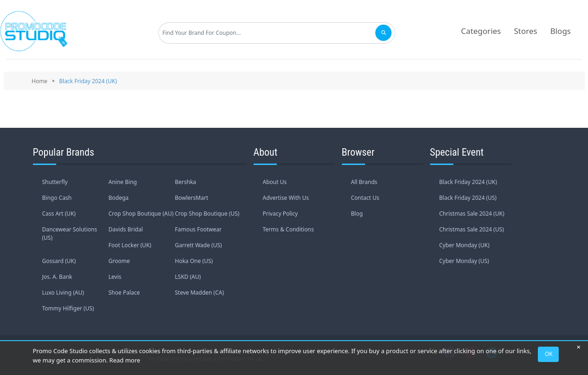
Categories (481, 31)
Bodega (119, 198)
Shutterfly (55, 182)
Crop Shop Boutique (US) (207, 214)
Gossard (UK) (59, 261)
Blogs (561, 31)
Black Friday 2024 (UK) (468, 182)
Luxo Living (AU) (63, 293)
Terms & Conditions (288, 229)
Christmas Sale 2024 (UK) (472, 214)
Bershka (186, 182)
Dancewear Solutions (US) (70, 234)
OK (549, 354)
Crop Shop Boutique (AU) (141, 214)
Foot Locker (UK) (130, 245)
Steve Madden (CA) (200, 293)
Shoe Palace (124, 293)
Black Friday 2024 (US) (468, 198)
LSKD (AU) (188, 277)
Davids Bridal (126, 229)
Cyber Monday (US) (464, 261)
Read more (125, 360)
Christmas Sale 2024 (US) (472, 229)
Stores (526, 31)
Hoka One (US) (194, 261)
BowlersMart (192, 198)
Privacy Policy (281, 214)
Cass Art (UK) (59, 214)
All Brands (364, 182)
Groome (119, 261)
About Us (275, 182)
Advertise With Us (286, 198)
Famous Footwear (199, 229)
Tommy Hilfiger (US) (68, 308)
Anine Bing (123, 182)
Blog (357, 214)
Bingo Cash (57, 198)
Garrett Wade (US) (199, 245)
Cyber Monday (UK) (464, 245)
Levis (115, 277)
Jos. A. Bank (57, 277)
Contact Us (365, 198)
